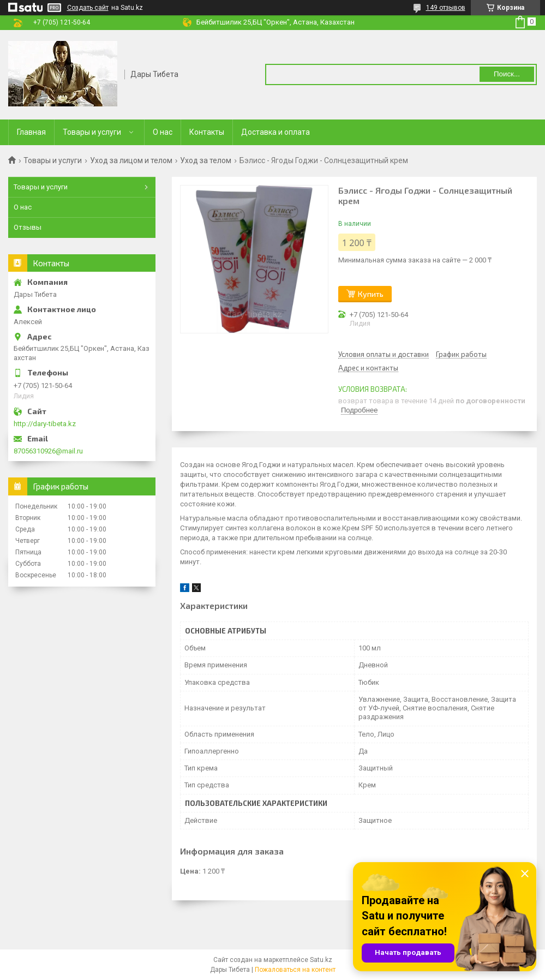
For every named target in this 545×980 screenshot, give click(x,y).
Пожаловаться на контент (295, 970)
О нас (163, 132)
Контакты (207, 132)
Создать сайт (88, 8)
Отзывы (28, 227)
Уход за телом (206, 160)
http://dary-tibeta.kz (45, 424)
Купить (371, 294)
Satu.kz (321, 960)
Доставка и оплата (276, 132)
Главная (31, 132)
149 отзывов (446, 8)
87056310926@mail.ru (48, 451)
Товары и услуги (92, 132)
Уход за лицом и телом (131, 160)
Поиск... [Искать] (507, 74)
